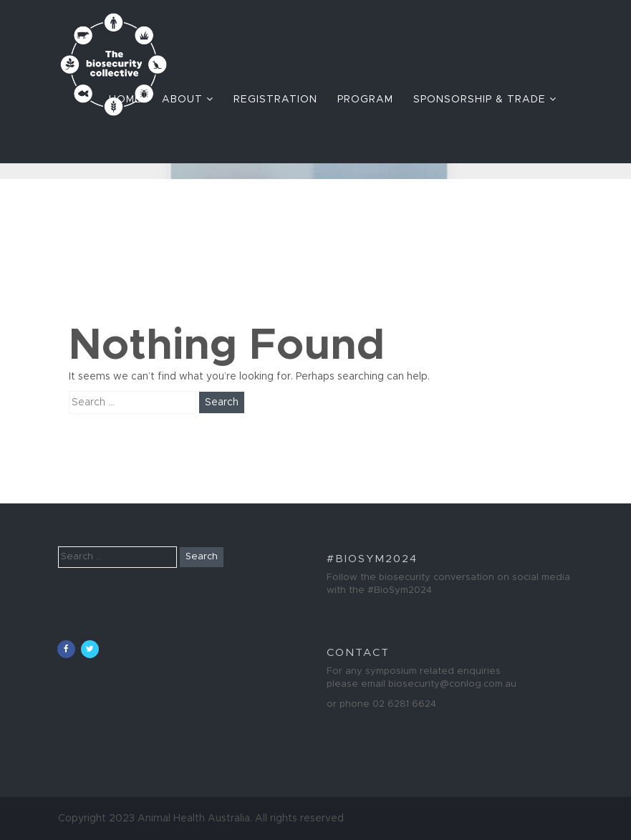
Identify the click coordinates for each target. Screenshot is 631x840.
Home (125, 100)
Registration (275, 100)
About (188, 99)
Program (365, 100)
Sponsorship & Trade (485, 99)
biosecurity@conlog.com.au (452, 684)
